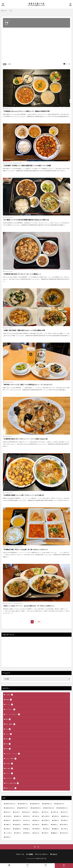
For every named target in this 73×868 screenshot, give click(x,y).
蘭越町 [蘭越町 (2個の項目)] (55, 833)
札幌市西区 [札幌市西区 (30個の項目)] (36, 804)
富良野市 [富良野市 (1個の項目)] (18, 820)
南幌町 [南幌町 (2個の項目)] (56, 829)
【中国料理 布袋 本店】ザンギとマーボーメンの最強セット (22, 274)
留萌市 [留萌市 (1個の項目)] (37, 820)
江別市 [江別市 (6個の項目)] (46, 812)
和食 (8, 739)
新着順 (5, 64)
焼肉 (8, 719)
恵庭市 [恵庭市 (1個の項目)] (37, 812)
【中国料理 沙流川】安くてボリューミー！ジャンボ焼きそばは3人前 (25, 439)
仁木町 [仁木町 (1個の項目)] (65, 829)
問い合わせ (54, 854)
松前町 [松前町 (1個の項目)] (27, 833)
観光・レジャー (11, 788)
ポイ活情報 (29, 854)
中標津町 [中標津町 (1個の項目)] (37, 829)
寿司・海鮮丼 (10, 724)
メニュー (46, 866)
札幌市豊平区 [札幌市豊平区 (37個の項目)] (23, 808)
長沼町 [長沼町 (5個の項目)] (47, 829)
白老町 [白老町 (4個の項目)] (37, 825)
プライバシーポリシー (42, 854)
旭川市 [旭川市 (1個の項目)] (8, 812)
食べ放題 (9, 768)
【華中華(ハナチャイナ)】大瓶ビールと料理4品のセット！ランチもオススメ (28, 385)
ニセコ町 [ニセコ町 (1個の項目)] (9, 833)
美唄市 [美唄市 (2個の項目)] (8, 820)
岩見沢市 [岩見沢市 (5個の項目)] (27, 812)
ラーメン (9, 705)
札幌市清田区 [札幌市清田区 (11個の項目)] (63, 808)
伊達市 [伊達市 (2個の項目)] (27, 816)
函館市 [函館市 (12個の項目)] (66, 816)
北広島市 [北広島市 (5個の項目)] (9, 816)
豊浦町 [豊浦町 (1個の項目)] (27, 829)
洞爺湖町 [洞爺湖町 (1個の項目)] (18, 829)
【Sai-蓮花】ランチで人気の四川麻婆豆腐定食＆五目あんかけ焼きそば (26, 220)
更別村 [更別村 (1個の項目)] (8, 837)
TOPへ (64, 866)
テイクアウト (10, 778)
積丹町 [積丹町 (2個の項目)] (27, 825)
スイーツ (9, 773)
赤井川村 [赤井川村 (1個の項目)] (65, 833)
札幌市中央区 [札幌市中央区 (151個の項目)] (10, 804)
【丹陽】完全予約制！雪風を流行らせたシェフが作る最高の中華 (24, 330)
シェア (27, 866)
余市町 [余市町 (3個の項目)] (46, 833)
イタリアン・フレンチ (13, 754)
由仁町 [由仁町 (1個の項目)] (37, 833)
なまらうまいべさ (41, 858)
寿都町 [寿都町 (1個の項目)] (55, 825)
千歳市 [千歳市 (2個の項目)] (37, 816)
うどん (9, 734)
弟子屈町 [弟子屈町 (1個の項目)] (65, 825)
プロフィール (20, 854)
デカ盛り (9, 764)
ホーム (9, 866)
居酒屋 (9, 700)
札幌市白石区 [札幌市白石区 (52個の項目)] (10, 808)
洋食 (8, 744)
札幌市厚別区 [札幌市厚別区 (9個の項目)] (36, 808)
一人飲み (9, 695)
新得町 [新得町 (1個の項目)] (46, 825)
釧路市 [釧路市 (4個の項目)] (18, 816)
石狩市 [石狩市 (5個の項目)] (17, 812)
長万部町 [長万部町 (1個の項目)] (46, 820)
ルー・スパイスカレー (13, 714)
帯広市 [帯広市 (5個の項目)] (65, 812)
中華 (11, 11)
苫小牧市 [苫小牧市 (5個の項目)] (46, 816)
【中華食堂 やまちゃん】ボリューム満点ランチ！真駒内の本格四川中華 (26, 111)
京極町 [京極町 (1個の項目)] (8, 825)
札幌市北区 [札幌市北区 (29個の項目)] (60, 804)
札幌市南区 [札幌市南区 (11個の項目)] (48, 804)
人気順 (9, 64)
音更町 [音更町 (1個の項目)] (56, 820)
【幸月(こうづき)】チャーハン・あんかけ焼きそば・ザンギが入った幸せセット (29, 606)
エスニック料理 (11, 759)
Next (39, 622)
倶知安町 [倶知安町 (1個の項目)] (18, 825)
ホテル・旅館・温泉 (12, 783)
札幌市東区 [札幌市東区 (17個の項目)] (23, 804)
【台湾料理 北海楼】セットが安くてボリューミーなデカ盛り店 (23, 495)
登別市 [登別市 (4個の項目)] (56, 816)
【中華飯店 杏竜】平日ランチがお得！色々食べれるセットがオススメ (25, 549)
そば (8, 729)
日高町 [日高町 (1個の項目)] (18, 833)
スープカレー (10, 709)
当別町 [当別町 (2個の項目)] (8, 829)
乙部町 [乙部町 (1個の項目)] (65, 820)
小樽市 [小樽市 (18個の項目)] (55, 812)
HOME (5, 11)
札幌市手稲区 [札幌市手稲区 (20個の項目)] (49, 808)
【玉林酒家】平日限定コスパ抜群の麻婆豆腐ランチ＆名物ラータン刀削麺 (27, 165)
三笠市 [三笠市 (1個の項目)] (27, 820)
